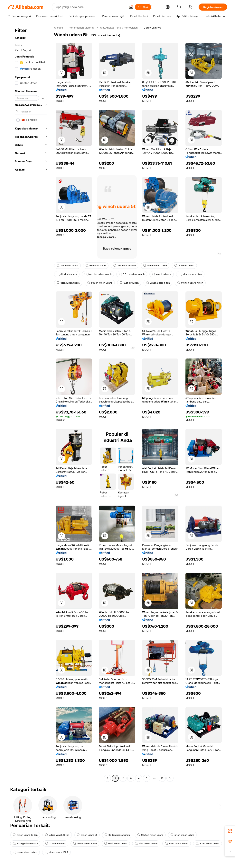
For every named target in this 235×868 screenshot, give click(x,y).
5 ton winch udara (182, 835)
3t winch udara (67, 274)
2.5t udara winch (125, 266)
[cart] (180, 8)
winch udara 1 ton (190, 274)
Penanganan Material (81, 28)
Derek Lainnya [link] (152, 28)
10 (162, 778)
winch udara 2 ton (155, 266)
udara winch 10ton (57, 835)
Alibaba (58, 28)
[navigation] (30, 403)
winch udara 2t (87, 835)
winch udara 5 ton (158, 283)
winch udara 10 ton (25, 835)
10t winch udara (67, 266)
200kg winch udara (25, 844)
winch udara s (162, 274)
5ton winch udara (68, 283)
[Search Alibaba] (91, 7)
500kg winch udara (100, 283)
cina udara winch (146, 844)
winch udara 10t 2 (56, 852)
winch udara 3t (96, 266)
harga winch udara (25, 852)
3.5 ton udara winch (132, 274)
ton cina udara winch (98, 274)
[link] (230, 831)
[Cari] (143, 7)
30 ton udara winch (117, 835)
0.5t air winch (129, 283)
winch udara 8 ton (85, 844)
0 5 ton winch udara (150, 835)
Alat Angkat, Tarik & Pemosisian (119, 28)
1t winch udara (184, 266)
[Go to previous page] (107, 778)
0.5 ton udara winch (190, 283)
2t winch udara (55, 844)
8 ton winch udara (207, 844)
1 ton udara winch (177, 844)
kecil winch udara (116, 844)
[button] (131, 7)
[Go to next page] (170, 778)
